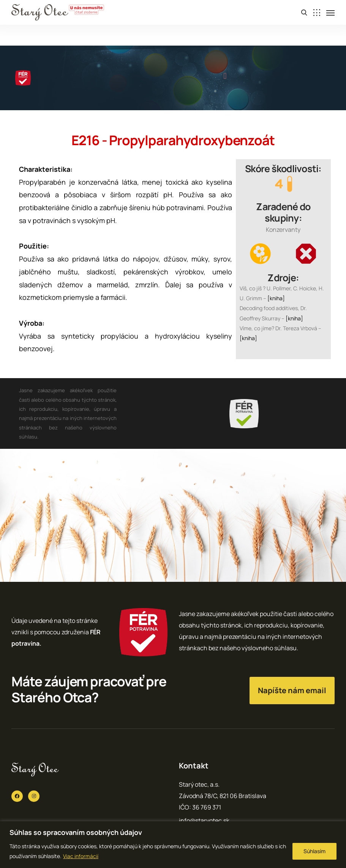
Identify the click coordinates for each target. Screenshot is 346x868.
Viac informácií (81, 856)
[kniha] (276, 298)
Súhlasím (314, 851)
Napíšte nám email (292, 690)
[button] (225, 76)
